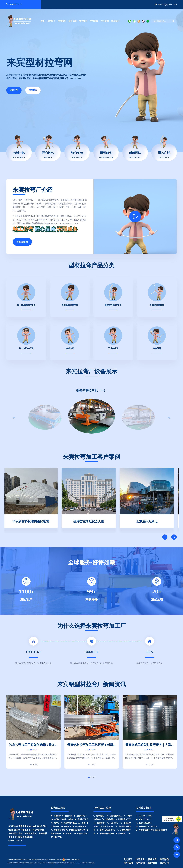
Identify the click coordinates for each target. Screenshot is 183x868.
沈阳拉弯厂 (100, 823)
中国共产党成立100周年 (62, 819)
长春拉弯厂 (113, 823)
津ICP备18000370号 (58, 859)
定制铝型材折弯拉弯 (76, 830)
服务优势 (73, 21)
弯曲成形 (56, 816)
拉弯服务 (62, 21)
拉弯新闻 (105, 21)
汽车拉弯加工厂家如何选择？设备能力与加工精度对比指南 (34, 747)
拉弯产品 (14, 90)
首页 (43, 21)
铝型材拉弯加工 (114, 816)
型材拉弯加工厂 (123, 819)
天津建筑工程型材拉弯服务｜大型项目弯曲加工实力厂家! (150, 747)
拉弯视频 (94, 21)
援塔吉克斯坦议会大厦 (92, 521)
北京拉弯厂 (99, 816)
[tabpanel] (33, 732)
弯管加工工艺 (81, 819)
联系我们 (115, 21)
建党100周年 (80, 816)
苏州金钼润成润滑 (105, 834)
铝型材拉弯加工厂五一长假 (73, 823)
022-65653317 (14, 4)
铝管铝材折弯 (79, 826)
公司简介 (51, 21)
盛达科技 (67, 816)
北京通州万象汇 (150, 521)
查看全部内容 (22, 242)
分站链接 (164, 863)
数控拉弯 (66, 826)
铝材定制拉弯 (58, 830)
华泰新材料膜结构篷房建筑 (34, 521)
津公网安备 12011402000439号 (71, 859)
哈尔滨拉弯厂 (107, 826)
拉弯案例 (83, 21)
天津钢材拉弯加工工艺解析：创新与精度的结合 (92, 747)
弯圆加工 (68, 834)
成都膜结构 (108, 819)
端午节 (55, 823)
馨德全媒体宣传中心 (106, 830)
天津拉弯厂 (121, 834)
